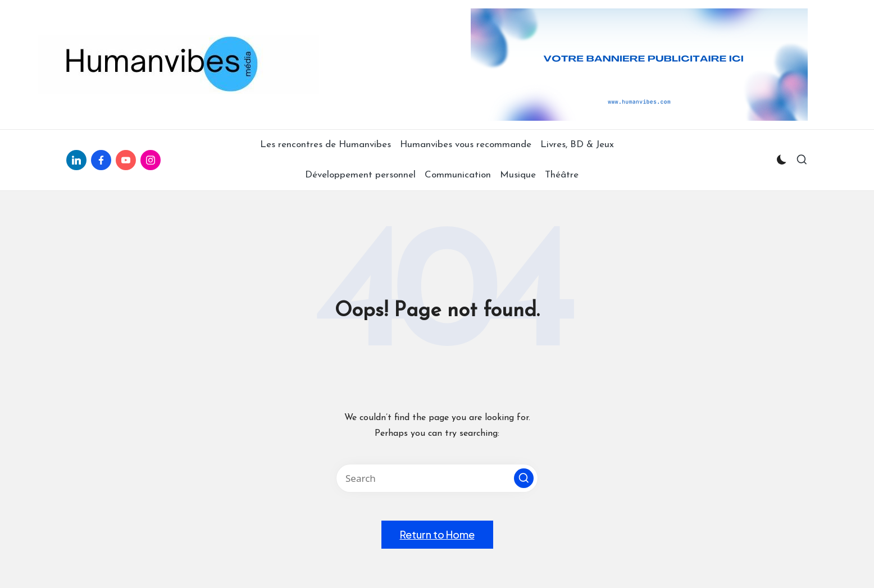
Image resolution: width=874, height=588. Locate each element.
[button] (524, 478)
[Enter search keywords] (437, 478)
